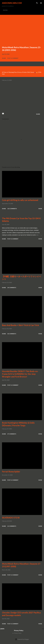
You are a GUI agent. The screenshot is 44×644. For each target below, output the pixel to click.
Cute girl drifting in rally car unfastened (20, 200)
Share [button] (4, 58)
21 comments (12, 526)
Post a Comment (13, 58)
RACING (5, 10)
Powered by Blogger (22, 639)
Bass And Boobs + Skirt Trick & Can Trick (20, 325)
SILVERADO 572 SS (11, 518)
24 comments (12, 288)
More (40, 209)
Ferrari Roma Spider (11, 472)
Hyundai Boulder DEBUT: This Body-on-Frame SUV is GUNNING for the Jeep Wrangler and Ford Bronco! (20, 374)
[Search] (37, 3)
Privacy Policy (18, 633)
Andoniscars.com (12, 3)
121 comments (12, 209)
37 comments (12, 434)
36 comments (12, 334)
